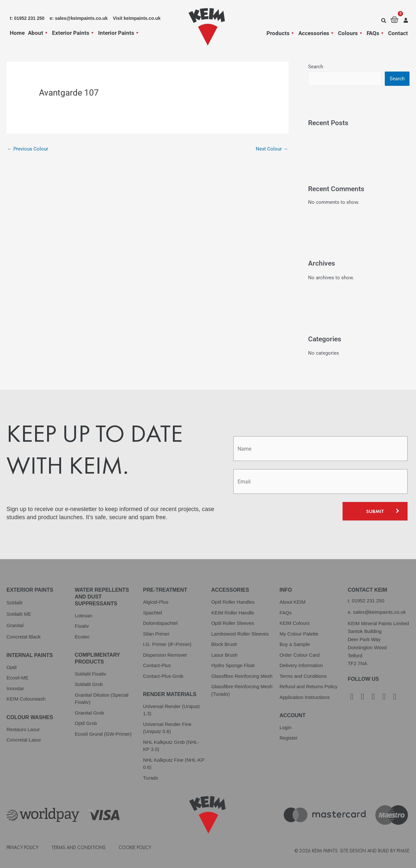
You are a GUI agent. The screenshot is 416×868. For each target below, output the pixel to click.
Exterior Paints (73, 33)
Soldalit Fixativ (91, 674)
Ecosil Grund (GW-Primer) (103, 734)
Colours (351, 33)
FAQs (376, 33)
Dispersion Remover (165, 655)
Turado (151, 778)
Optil (12, 667)
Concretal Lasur (24, 740)
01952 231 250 (368, 601)
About (38, 33)
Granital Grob (89, 713)
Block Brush (224, 644)
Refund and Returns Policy (308, 686)
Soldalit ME (19, 614)
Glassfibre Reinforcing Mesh (242, 676)
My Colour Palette (299, 634)
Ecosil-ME (18, 678)
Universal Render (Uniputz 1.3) (172, 710)
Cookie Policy (135, 847)
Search (316, 67)
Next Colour (272, 149)
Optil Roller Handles (233, 602)
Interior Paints (119, 33)
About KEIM (292, 602)
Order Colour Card (299, 655)
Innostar (15, 688)
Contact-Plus (157, 665)
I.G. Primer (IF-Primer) (167, 644)
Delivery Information (301, 665)
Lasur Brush (224, 655)
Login (286, 727)
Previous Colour (28, 149)
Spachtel (152, 613)
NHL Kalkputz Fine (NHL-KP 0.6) (174, 764)
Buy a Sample (295, 644)
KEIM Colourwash (26, 699)
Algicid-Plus (156, 602)
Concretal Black (24, 637)
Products (281, 33)
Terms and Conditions (303, 676)
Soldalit (14, 603)
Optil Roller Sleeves (233, 623)
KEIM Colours (295, 623)
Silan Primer (156, 634)
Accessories (317, 33)
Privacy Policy (22, 847)
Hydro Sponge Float (233, 665)
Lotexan (83, 616)
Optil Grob (86, 723)
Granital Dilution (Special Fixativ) (102, 699)
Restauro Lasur (23, 729)
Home (17, 33)
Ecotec (82, 637)
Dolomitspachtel (160, 623)
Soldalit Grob (89, 684)
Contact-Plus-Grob (163, 676)
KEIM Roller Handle (233, 613)
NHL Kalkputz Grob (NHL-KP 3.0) (171, 746)
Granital (15, 625)
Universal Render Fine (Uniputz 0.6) (167, 728)
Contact (398, 33)
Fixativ (82, 626)
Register (289, 738)
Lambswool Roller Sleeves (240, 634)
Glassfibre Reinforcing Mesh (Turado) (242, 690)
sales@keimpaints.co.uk (380, 612)
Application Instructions (305, 697)
